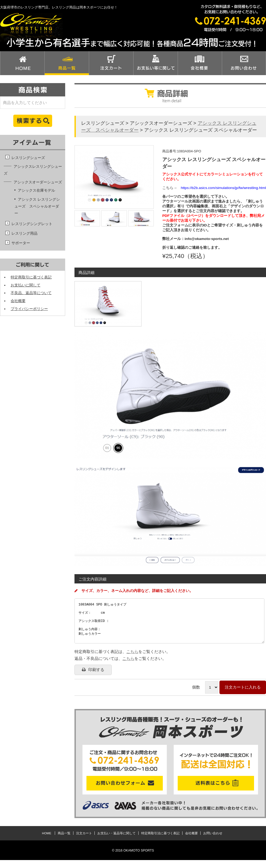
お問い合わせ (213, 841)
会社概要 (18, 301)
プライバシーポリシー (29, 309)
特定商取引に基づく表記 (31, 277)
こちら (132, 659)
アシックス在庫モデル (36, 190)
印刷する (93, 678)
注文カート (84, 841)
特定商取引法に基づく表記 (160, 841)
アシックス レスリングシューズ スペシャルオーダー (37, 206)
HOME (47, 841)
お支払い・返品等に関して (117, 841)
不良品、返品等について (31, 293)
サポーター (21, 243)
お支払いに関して (26, 285)
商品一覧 (64, 841)
